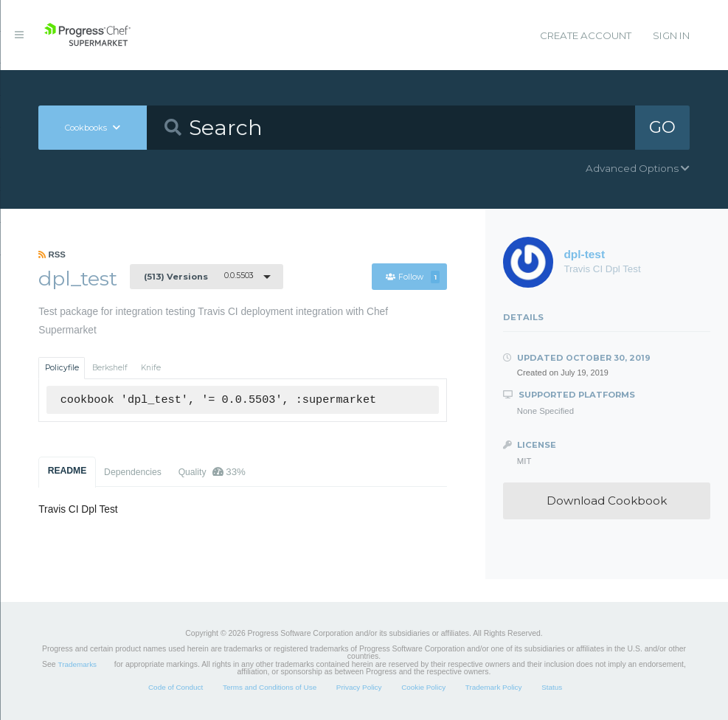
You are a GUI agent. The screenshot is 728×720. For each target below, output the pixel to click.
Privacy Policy (359, 687)
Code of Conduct (176, 687)
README (67, 471)
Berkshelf (110, 368)
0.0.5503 (199, 276)
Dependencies (133, 472)
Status (552, 687)
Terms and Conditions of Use (270, 687)
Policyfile (62, 368)
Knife (151, 368)
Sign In (671, 35)
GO (662, 127)
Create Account (586, 35)
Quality (212, 472)
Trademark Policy (494, 687)
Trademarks (77, 664)
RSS (52, 255)
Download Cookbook (607, 501)
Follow (413, 277)
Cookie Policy (423, 687)
